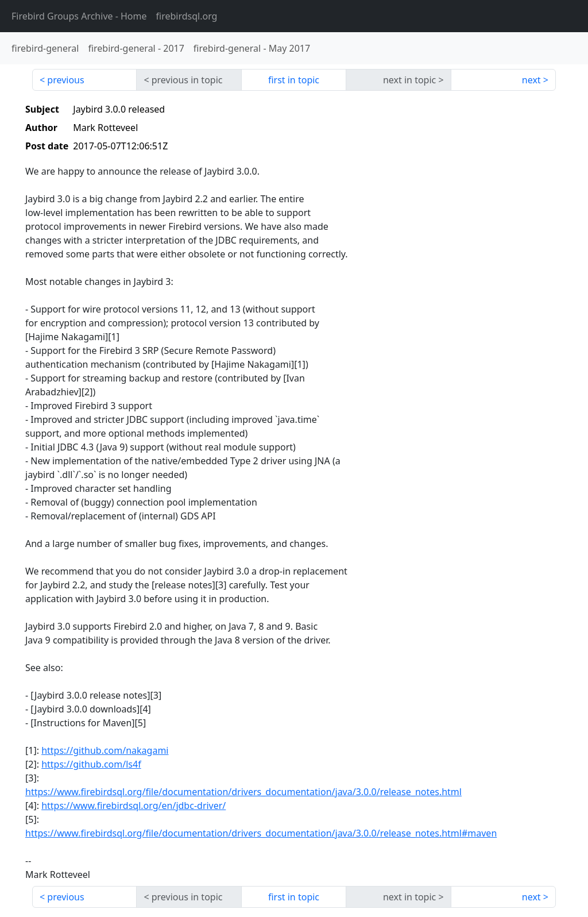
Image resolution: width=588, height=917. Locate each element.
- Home (79, 16)
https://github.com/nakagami (105, 750)
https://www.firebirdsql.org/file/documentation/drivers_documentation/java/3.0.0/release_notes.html (243, 792)
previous (65, 80)
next (531, 80)
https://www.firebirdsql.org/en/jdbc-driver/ (134, 806)
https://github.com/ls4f (91, 764)
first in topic (294, 80)
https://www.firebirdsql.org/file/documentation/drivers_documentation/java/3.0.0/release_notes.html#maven (261, 833)
